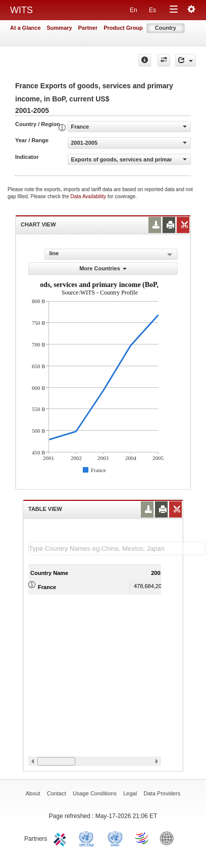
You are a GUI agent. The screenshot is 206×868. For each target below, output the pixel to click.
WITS (21, 10)
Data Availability (89, 196)
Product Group (123, 28)
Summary (60, 28)
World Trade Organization (142, 838)
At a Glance (25, 28)
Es (152, 10)
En (134, 10)
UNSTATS (115, 838)
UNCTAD (88, 838)
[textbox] (117, 548)
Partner (88, 28)
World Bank (169, 838)
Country (166, 28)
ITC (62, 838)
